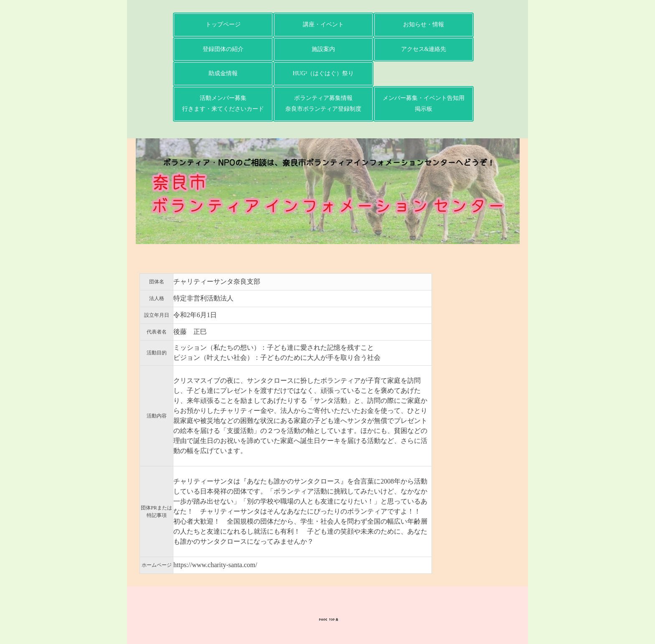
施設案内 (323, 49)
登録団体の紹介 (223, 49)
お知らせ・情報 (424, 24)
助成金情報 (223, 73)
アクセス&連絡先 (424, 49)
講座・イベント (323, 24)
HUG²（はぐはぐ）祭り (324, 73)
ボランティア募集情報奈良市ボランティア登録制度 (323, 104)
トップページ (223, 24)
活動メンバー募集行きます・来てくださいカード (223, 104)
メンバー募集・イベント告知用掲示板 (424, 104)
